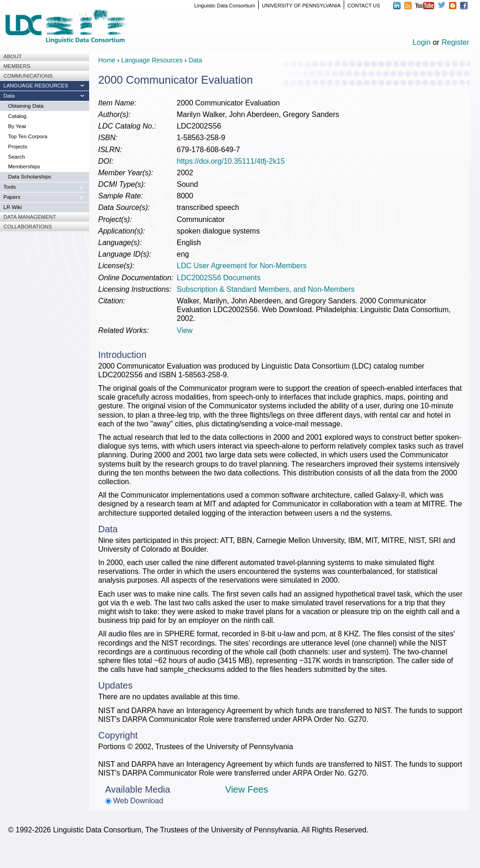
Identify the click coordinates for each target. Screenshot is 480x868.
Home (107, 60)
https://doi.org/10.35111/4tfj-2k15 (231, 161)
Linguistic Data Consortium (225, 6)
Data (195, 60)
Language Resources (152, 60)
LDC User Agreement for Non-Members (242, 266)
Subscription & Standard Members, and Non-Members (266, 289)
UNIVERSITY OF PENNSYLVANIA (301, 6)
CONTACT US (364, 6)
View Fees (246, 789)
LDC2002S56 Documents (219, 278)
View (185, 330)
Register (456, 42)
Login (422, 42)
